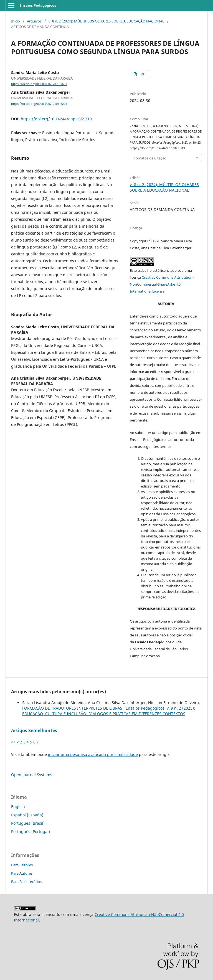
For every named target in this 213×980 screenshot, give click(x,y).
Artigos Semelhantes (34, 730)
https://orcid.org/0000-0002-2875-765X (39, 84)
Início (16, 21)
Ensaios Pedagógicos (38, 5)
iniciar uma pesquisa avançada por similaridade (93, 754)
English (18, 807)
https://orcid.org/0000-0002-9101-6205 (39, 104)
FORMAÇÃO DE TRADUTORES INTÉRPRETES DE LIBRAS (73, 708)
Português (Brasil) (28, 823)
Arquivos (34, 21)
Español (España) (27, 815)
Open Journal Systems (32, 775)
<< (13, 742)
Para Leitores (22, 865)
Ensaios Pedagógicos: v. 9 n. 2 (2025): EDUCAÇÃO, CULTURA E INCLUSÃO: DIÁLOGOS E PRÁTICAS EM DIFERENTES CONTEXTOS (109, 711)
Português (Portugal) (31, 832)
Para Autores (22, 873)
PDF (141, 74)
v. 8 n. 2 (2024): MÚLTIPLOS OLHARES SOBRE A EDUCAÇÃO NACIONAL (106, 21)
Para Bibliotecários (26, 882)
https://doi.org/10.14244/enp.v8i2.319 (56, 119)
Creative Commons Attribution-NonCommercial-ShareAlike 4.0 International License (162, 284)
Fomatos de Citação (150, 158)
